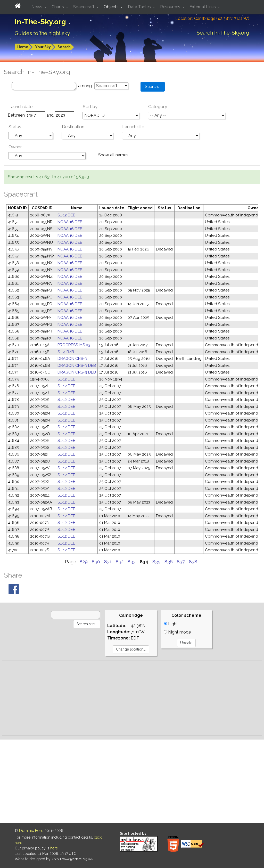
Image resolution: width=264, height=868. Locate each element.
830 (96, 562)
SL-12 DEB (67, 215)
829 (84, 562)
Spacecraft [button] (84, 7)
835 (156, 562)
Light (171, 624)
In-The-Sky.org (40, 22)
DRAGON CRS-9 (72, 359)
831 (108, 562)
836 (169, 562)
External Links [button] (203, 7)
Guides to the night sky (42, 33)
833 (132, 562)
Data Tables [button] (140, 7)
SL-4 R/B (66, 352)
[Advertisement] (132, 698)
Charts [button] (58, 7)
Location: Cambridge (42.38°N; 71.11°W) (212, 18)
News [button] (37, 7)
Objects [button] (112, 7)
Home (23, 47)
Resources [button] (171, 7)
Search (64, 47)
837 (181, 562)
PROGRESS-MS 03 (74, 345)
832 (120, 562)
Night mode (177, 632)
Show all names (111, 155)
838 (193, 562)
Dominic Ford (31, 831)
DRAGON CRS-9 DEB (77, 366)
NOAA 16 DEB (70, 222)
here (54, 848)
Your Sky (43, 47)
